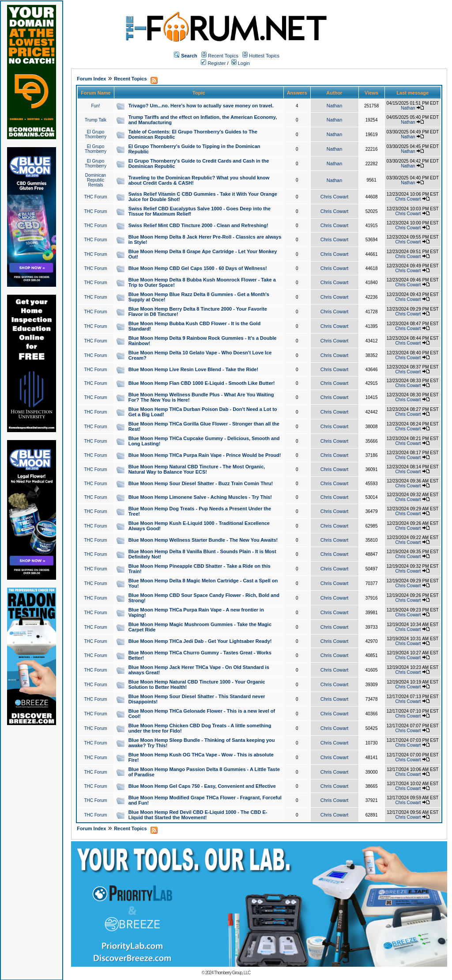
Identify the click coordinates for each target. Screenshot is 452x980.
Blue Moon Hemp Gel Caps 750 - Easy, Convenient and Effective (202, 786)
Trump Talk (96, 120)
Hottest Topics (264, 56)
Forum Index (91, 79)
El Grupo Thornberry (96, 134)
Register (213, 63)
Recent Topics (223, 56)
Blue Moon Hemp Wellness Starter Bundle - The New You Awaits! (203, 540)
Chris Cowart (335, 197)
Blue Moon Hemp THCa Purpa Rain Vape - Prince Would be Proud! (205, 455)
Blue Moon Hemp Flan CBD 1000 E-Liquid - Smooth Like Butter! (202, 383)
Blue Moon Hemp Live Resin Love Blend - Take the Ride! (193, 369)
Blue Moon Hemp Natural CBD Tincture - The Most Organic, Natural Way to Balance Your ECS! (197, 469)
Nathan (334, 106)
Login (241, 63)
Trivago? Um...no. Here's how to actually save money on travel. (201, 106)
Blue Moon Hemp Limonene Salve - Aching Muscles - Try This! (200, 497)
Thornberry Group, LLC (232, 973)
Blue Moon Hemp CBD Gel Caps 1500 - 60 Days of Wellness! (198, 268)
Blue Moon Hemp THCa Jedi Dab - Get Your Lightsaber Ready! (200, 641)
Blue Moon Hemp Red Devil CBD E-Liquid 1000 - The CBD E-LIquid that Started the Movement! (198, 815)
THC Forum (95, 197)
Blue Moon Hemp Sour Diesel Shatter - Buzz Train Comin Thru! (201, 483)
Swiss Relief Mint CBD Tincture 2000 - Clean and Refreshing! (198, 225)
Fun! (95, 106)
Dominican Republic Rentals (96, 180)
